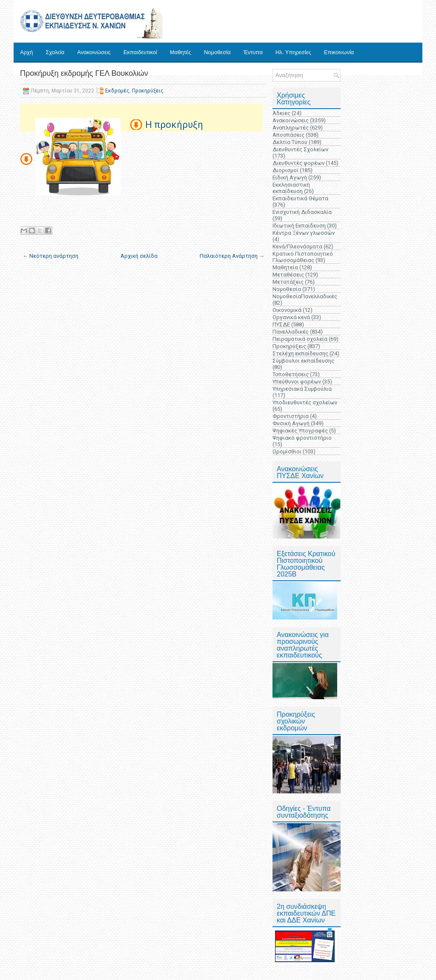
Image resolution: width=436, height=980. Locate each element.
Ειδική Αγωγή (290, 177)
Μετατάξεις (288, 282)
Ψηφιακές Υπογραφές (300, 431)
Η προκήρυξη (174, 125)
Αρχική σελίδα (139, 256)
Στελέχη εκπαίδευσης (300, 353)
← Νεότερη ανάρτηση (50, 256)
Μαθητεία (285, 267)
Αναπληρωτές (291, 128)
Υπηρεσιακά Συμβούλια (302, 389)
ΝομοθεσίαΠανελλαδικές (305, 296)
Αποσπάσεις (288, 135)
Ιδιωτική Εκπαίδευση (299, 226)
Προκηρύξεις (148, 91)
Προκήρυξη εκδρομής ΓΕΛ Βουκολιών (84, 73)
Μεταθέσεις (288, 275)
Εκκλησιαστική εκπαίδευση (291, 188)
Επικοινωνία (339, 52)
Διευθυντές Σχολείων (300, 149)
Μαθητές (181, 52)
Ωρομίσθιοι (287, 451)
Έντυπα (253, 52)
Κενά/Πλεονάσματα (297, 246)
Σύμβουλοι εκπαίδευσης (303, 361)
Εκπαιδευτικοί (140, 52)
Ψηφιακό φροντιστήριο (302, 438)
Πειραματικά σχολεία (300, 339)
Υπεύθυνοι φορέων (297, 382)
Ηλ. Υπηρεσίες (293, 52)
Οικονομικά (287, 310)
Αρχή (26, 52)
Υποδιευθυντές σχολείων (305, 402)
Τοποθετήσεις (291, 374)
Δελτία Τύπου (290, 142)
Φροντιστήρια (291, 416)
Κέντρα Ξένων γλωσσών (304, 233)
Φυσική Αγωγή (291, 423)
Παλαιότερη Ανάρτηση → (232, 256)
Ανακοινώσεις (94, 52)
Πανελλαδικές (291, 332)
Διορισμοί (285, 170)
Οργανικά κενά (291, 317)
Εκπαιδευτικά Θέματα (300, 198)
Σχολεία (55, 52)
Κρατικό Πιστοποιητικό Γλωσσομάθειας (303, 257)
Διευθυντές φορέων (298, 163)
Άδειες (281, 113)
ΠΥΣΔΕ (281, 324)
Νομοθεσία (217, 52)
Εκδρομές (117, 91)
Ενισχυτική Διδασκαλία (302, 212)
